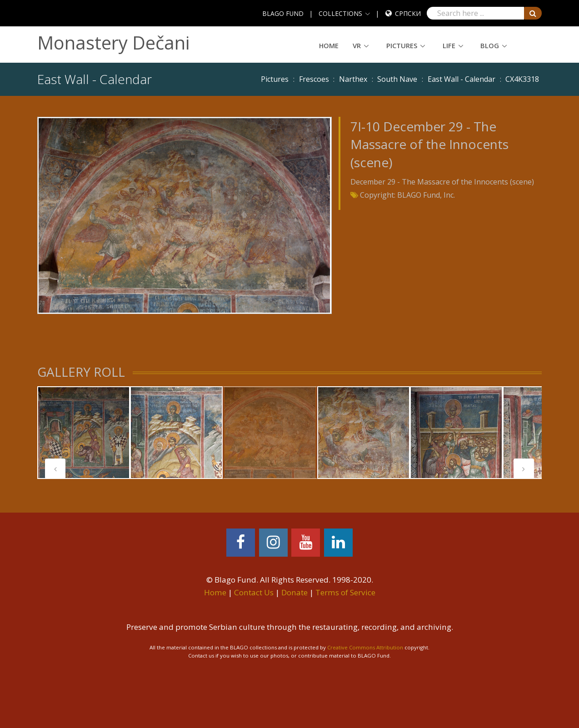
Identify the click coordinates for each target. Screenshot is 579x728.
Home (329, 45)
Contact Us (254, 592)
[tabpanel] (270, 433)
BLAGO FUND (283, 13)
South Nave (397, 79)
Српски (408, 13)
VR (357, 45)
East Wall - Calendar (462, 79)
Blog (490, 45)
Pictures (402, 45)
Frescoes (314, 79)
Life (449, 45)
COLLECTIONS (340, 13)
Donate (294, 592)
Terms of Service (345, 592)
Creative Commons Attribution (365, 647)
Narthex (353, 79)
